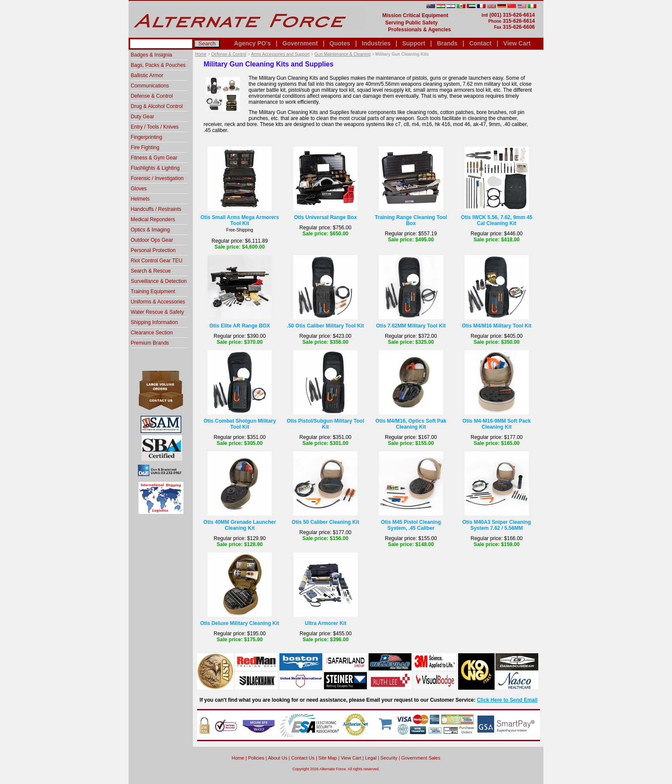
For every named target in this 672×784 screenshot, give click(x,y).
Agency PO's (252, 43)
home (238, 758)
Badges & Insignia (151, 55)
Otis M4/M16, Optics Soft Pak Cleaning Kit (411, 424)
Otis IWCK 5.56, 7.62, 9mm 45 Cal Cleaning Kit (496, 220)
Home (201, 54)
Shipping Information (154, 322)
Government (300, 43)
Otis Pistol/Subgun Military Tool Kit (325, 424)
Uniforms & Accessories (158, 302)
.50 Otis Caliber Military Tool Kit (325, 326)
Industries (376, 43)
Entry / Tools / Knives (155, 127)
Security (389, 758)
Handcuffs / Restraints (156, 209)
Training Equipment (153, 291)
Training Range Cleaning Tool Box (411, 220)
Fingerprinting (146, 137)
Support (414, 43)
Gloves (139, 189)
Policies (256, 758)
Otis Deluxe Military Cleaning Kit (240, 623)
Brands (447, 43)
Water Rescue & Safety (157, 312)
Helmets (140, 199)
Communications (150, 86)
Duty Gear (142, 117)
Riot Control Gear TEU (157, 261)
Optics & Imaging (150, 230)
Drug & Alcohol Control (157, 106)
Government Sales (421, 758)
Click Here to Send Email (507, 700)
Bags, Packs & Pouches (158, 65)
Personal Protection (153, 250)
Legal (371, 758)
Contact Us (303, 758)
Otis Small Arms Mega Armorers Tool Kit (240, 220)
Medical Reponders (153, 219)
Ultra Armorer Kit (325, 623)
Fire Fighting (145, 147)
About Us (277, 758)
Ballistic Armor (147, 75)
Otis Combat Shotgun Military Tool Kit (240, 424)
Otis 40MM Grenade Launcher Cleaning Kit (240, 525)
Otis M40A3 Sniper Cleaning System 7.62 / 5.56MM (497, 525)
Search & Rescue (151, 271)
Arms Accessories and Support (280, 54)
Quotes (340, 43)
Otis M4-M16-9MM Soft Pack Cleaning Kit (496, 424)
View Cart (517, 43)
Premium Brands (150, 343)
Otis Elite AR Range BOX (240, 326)
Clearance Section (152, 333)
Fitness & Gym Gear (154, 158)
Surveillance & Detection (159, 281)
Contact (480, 43)
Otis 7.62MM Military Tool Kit (411, 326)
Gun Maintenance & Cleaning (343, 54)
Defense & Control (229, 54)
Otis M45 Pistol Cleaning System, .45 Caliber (411, 525)
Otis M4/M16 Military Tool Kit (497, 326)
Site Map (328, 758)
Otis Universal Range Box (325, 217)
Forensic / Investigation (157, 178)
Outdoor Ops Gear (152, 240)
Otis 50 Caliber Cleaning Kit (325, 522)
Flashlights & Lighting (155, 168)
